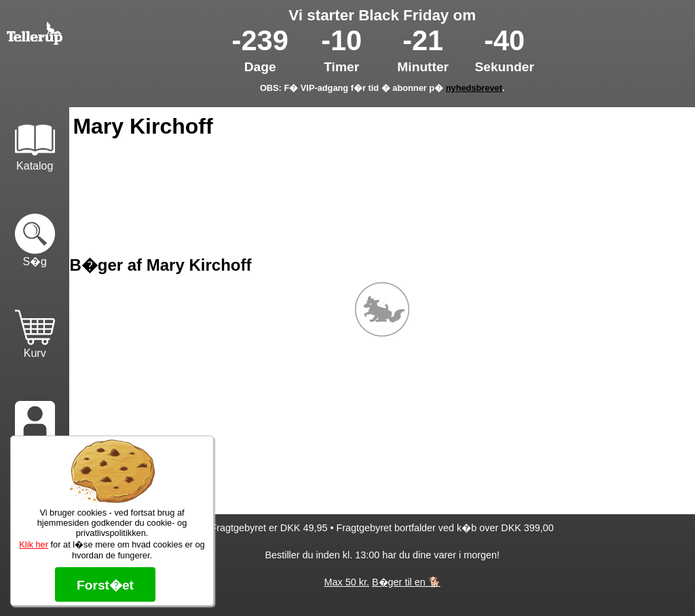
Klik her (34, 544)
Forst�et (105, 585)
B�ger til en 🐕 (406, 582)
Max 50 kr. (347, 582)
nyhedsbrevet (474, 88)
